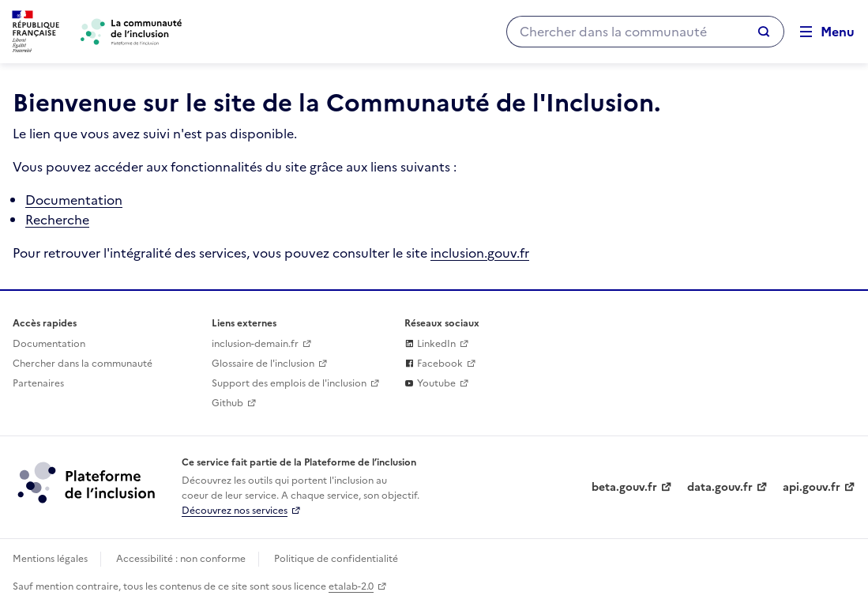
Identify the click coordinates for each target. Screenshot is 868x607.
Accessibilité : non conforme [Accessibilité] (181, 559)
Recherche (57, 220)
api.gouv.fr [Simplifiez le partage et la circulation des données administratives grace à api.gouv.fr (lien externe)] (812, 487)
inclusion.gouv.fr (480, 253)
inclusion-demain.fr (255, 344)
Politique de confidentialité (336, 559)
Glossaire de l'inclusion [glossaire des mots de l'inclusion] (263, 364)
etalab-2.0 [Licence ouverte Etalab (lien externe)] (351, 586)
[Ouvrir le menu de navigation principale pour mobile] (820, 32)
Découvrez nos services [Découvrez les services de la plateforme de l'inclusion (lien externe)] (235, 511)
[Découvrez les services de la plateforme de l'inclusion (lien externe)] (88, 482)
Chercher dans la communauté (83, 364)
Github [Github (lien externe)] (227, 403)
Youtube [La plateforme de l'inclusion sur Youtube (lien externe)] (430, 383)
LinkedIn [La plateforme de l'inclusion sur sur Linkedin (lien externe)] (430, 344)
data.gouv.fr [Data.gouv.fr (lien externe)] (720, 487)
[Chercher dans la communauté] (625, 32)
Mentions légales (50, 559)
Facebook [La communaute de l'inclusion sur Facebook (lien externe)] (434, 364)
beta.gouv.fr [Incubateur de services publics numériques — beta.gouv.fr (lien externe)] (624, 487)
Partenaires (38, 383)
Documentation (74, 200)
